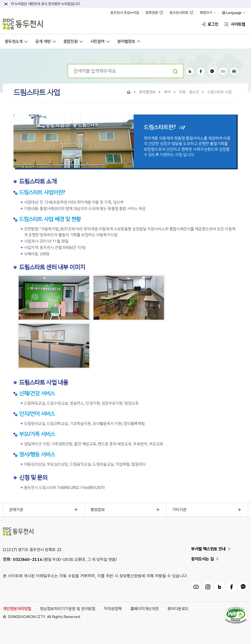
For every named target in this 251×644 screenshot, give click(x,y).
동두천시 (23, 24)
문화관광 (152, 13)
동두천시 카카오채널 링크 (243, 587)
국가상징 (6, 4)
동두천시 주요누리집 (125, 13)
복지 (167, 92)
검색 (175, 71)
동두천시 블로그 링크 (220, 587)
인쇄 (234, 71)
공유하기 (223, 71)
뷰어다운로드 (178, 609)
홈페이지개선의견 (145, 609)
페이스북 (201, 71)
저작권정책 (113, 609)
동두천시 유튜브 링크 (196, 587)
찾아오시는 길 (202, 559)
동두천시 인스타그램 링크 (208, 587)
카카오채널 (212, 71)
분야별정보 (147, 92)
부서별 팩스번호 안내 (208, 549)
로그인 (213, 24)
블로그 (190, 71)
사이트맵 (238, 24)
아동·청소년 (189, 92)
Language (234, 13)
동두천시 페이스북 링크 (231, 587)
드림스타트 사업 (220, 92)
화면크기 (206, 13)
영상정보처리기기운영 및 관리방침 (68, 609)
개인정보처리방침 (17, 609)
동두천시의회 (179, 13)
